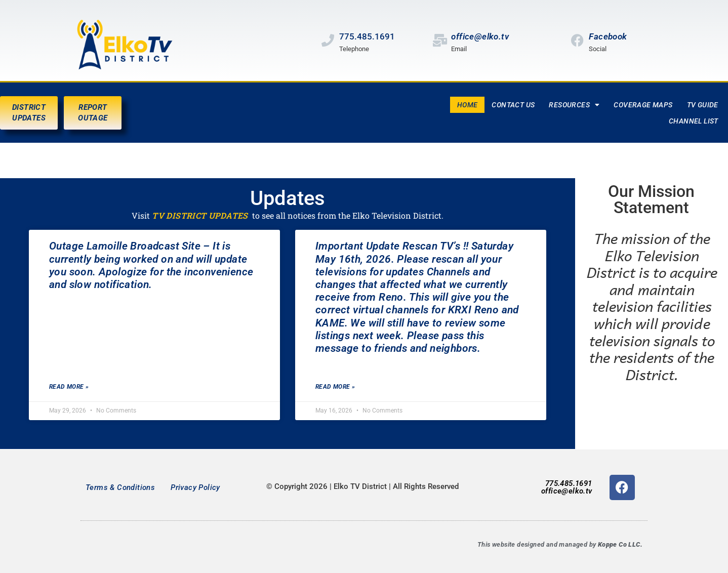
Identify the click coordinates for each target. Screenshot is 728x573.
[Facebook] (577, 40)
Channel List (694, 121)
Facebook (608, 36)
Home (468, 105)
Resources (574, 105)
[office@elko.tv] (440, 40)
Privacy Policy (195, 487)
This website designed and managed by (560, 544)
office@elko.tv (480, 36)
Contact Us (513, 105)
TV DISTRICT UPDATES (200, 215)
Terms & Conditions (120, 487)
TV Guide (703, 105)
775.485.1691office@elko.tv (567, 487)
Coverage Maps (643, 105)
